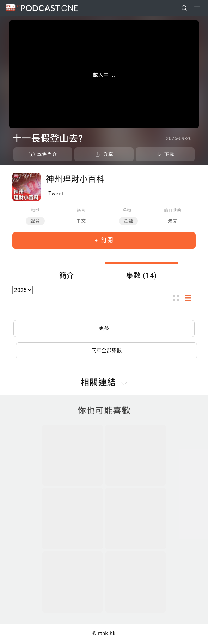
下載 (169, 154)
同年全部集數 (106, 351)
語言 (81, 211)
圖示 (178, 298)
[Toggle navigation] (197, 8)
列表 (190, 298)
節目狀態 (173, 211)
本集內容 (47, 154)
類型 (35, 211)
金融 (128, 221)
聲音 (35, 221)
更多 (104, 328)
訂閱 (106, 240)
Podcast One (49, 8)
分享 (108, 154)
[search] (184, 8)
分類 (127, 211)
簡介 (67, 276)
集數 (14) (141, 276)
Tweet (56, 194)
